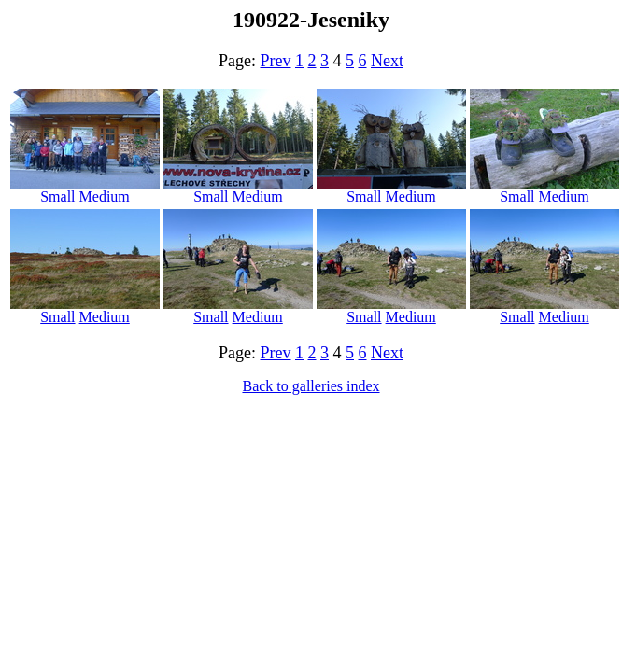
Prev (276, 61)
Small (57, 196)
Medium (105, 196)
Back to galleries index (311, 386)
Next (387, 61)
